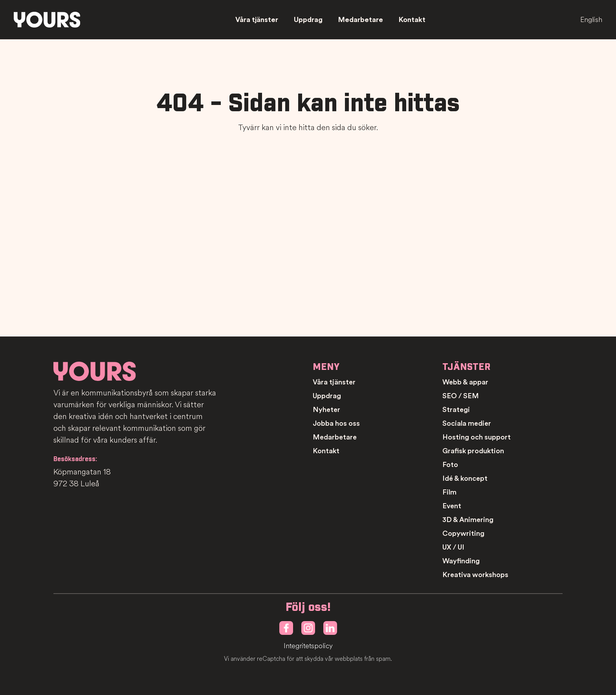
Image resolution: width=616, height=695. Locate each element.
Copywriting (463, 533)
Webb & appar (465, 382)
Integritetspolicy (308, 646)
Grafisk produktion (473, 451)
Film (449, 492)
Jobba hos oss (336, 423)
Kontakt (412, 20)
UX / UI (453, 547)
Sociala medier (467, 423)
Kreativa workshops (475, 575)
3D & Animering (468, 520)
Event (452, 506)
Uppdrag (308, 20)
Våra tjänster (257, 20)
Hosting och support (477, 437)
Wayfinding (461, 561)
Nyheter (326, 410)
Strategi (456, 410)
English (591, 20)
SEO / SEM (461, 396)
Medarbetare (361, 20)
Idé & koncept (465, 478)
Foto (450, 465)
